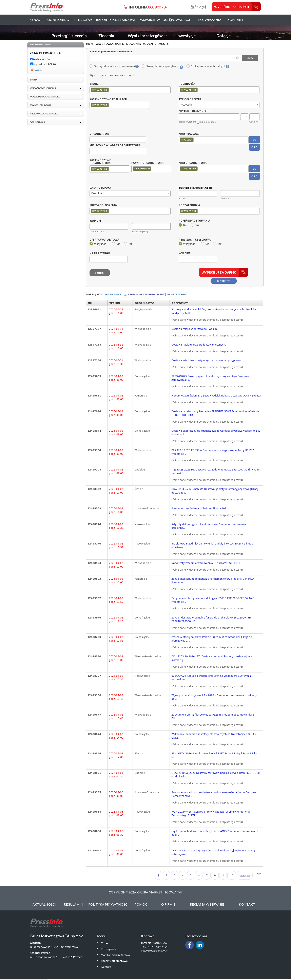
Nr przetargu (100, 254)
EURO (254, 147)
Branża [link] (33, 80)
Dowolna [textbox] (97, 193)
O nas (105, 943)
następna (245, 875)
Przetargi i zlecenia (69, 36)
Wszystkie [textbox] (187, 105)
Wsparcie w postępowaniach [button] (167, 20)
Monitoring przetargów (69, 20)
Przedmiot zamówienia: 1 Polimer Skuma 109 (199, 509)
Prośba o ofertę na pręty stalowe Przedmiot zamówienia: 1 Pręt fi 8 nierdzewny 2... (212, 639)
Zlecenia (106, 36)
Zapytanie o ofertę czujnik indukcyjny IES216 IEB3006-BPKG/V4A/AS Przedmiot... (213, 600)
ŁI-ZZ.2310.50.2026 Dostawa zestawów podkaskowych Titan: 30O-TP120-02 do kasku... (216, 775)
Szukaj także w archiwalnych (206, 66)
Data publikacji (101, 188)
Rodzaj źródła (189, 205)
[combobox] (130, 90)
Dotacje (223, 36)
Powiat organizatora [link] (40, 105)
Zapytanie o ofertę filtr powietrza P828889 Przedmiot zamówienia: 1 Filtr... (213, 717)
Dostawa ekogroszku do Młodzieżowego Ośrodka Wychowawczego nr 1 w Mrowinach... (216, 433)
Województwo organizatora (100, 162)
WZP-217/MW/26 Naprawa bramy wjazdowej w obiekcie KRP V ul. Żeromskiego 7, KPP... (211, 814)
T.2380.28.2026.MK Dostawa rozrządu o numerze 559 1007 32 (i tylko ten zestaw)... (216, 471)
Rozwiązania (108, 949)
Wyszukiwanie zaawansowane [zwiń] (112, 75)
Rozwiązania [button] (211, 20)
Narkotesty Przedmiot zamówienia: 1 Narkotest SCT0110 (206, 563)
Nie (183, 225)
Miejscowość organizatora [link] (44, 114)
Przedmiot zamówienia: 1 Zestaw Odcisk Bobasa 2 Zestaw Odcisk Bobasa (216, 396)
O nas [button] (36, 20)
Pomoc (141, 904)
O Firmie (168, 904)
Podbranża (187, 84)
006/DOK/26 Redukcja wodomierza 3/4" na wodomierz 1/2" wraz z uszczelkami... (211, 678)
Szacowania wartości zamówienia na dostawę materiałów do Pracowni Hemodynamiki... (214, 794)
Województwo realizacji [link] (43, 88)
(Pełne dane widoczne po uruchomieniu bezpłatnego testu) (207, 320)
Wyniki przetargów (145, 36)
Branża (95, 84)
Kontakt (235, 20)
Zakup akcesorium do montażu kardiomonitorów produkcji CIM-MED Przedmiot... (212, 581)
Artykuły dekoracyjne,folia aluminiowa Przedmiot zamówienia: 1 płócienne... (210, 526)
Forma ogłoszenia (103, 205)
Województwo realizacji (108, 99)
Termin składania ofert (146, 295)
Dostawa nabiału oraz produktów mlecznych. (199, 345)
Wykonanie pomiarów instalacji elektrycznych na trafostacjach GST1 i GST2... (214, 736)
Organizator (99, 134)
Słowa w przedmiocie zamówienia (111, 52)
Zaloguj (198, 7)
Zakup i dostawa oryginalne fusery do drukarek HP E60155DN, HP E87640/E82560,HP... (211, 620)
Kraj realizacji (189, 134)
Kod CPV (184, 254)
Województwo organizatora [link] (45, 97)
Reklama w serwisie (207, 904)
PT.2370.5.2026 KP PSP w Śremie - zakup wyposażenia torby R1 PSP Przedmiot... (213, 452)
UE (254, 140)
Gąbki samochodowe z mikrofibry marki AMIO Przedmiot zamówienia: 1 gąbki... (215, 833)
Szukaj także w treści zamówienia (112, 66)
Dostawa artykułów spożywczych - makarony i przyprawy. (206, 360)
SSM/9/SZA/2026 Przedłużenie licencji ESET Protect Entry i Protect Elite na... (214, 755)
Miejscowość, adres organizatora (115, 146)
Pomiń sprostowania (194, 221)
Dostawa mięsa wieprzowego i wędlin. (194, 329)
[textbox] (111, 90)
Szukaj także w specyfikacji (160, 66)
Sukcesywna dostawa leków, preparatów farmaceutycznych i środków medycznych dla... (214, 311)
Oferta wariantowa (104, 240)
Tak (195, 225)
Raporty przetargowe (116, 20)
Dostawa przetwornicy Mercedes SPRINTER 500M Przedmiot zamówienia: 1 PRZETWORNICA (216, 413)
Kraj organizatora (193, 163)
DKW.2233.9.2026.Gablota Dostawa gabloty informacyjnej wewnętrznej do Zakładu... (215, 491)
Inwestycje (186, 36)
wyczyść (38, 70)
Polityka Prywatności (108, 904)
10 (232, 875)
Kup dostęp (224, 281)
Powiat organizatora (147, 163)
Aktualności (44, 904)
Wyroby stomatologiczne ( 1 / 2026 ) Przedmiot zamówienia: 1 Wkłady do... (214, 697)
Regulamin (74, 904)
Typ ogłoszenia (190, 99)
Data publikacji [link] (37, 122)
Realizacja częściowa (195, 240)
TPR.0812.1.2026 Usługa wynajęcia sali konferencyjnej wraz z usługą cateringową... (213, 852)
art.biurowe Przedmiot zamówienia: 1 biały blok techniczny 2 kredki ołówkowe (212, 546)
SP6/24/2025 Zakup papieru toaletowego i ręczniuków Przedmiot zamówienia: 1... (211, 378)
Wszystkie (98, 244)
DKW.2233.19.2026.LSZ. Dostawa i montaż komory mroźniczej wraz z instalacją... (213, 658)
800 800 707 (158, 7)
